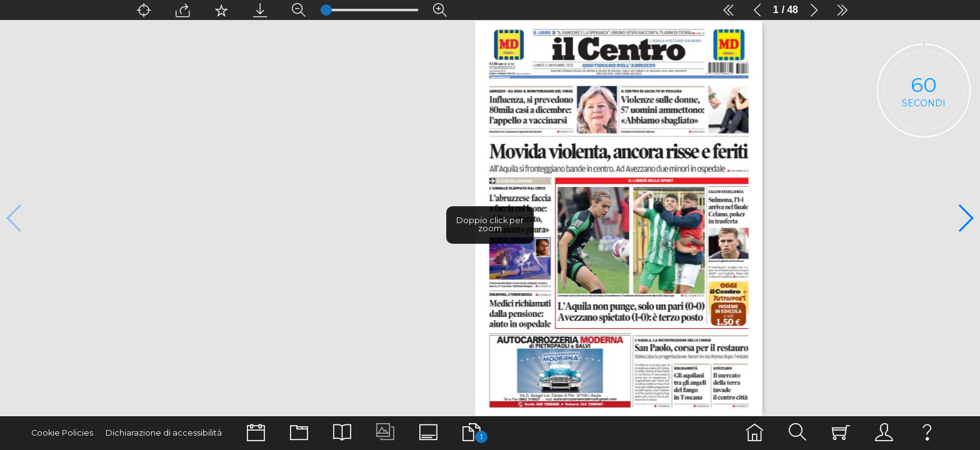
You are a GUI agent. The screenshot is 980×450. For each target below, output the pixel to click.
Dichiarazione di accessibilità (164, 433)
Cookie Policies (62, 433)
